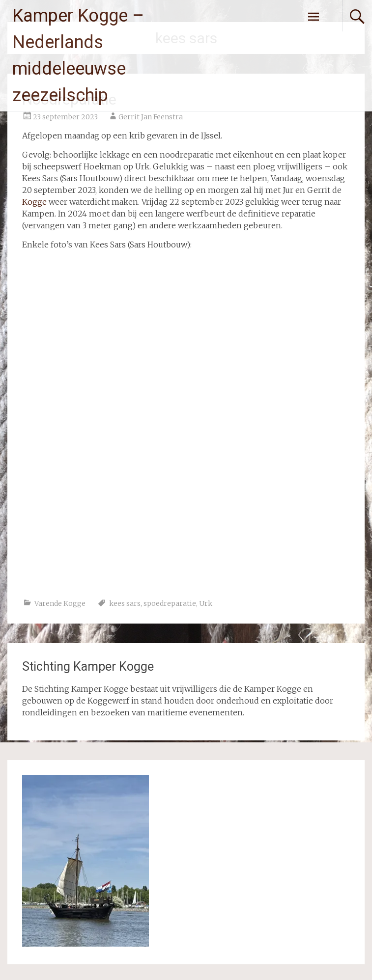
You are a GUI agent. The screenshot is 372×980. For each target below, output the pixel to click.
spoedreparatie (170, 603)
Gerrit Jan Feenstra (151, 117)
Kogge (34, 202)
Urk (206, 603)
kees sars (125, 603)
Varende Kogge (60, 603)
